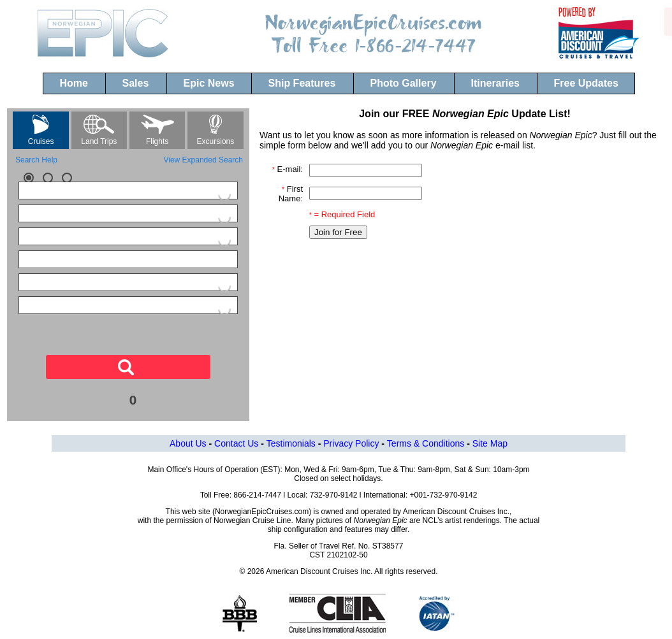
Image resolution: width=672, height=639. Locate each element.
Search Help (36, 160)
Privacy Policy (351, 443)
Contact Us (236, 443)
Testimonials (291, 443)
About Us (188, 443)
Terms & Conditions (426, 443)
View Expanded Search (203, 160)
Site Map (490, 443)
